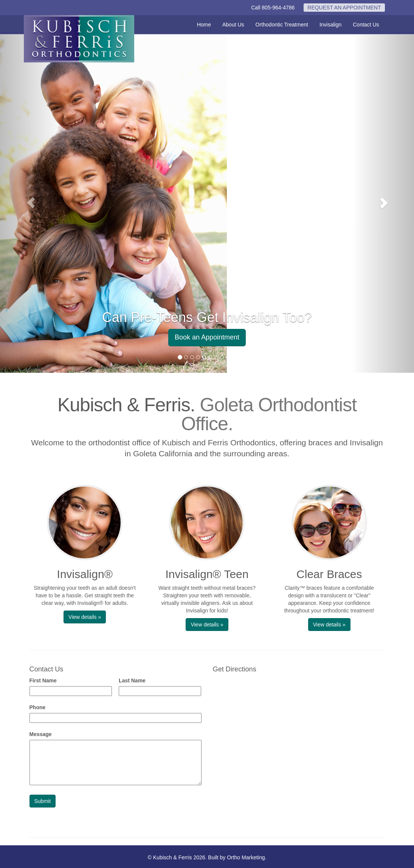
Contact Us (366, 25)
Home (204, 25)
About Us (233, 25)
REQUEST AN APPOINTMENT (344, 8)
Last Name (132, 680)
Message (41, 734)
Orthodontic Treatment (282, 25)
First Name (43, 680)
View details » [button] (85, 617)
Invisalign (330, 25)
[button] (31, 203)
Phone (38, 707)
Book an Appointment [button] (207, 337)
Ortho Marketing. (247, 857)
